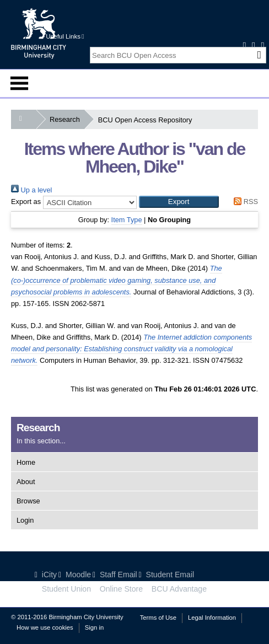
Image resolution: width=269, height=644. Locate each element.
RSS (244, 202)
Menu (19, 83)
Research (67, 119)
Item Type (127, 220)
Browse (28, 501)
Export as (26, 202)
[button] (179, 202)
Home (26, 462)
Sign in (94, 627)
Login (25, 520)
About (26, 482)
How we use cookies (45, 627)
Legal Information (212, 618)
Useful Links (65, 36)
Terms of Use (158, 618)
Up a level (31, 190)
